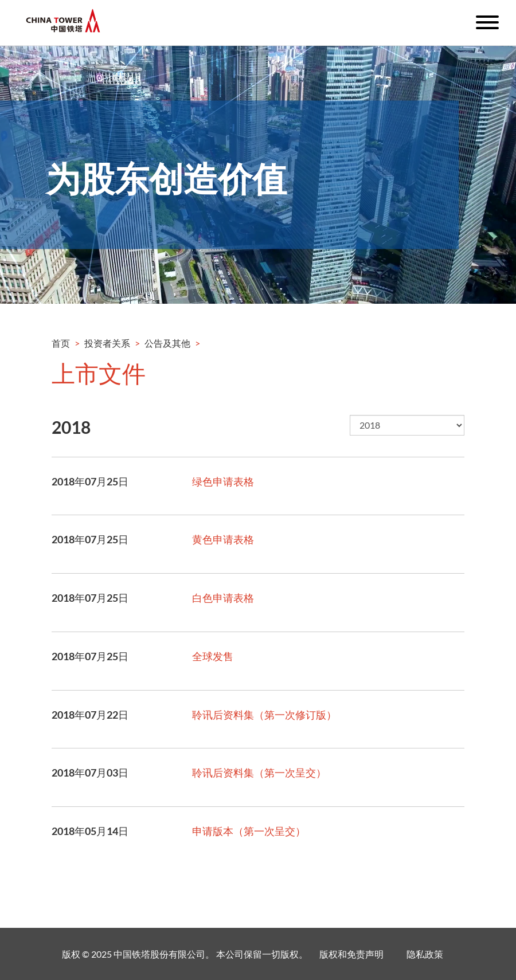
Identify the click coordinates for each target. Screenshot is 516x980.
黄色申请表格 (223, 539)
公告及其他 (167, 343)
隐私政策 (425, 954)
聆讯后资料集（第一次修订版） (264, 715)
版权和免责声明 (351, 954)
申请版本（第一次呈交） (249, 831)
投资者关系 (107, 343)
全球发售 (213, 656)
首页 (61, 343)
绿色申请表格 (223, 481)
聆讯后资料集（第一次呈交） (259, 773)
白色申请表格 (223, 598)
